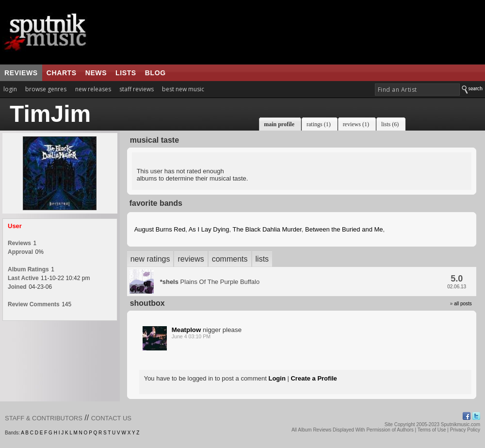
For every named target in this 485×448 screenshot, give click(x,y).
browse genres (46, 89)
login (10, 89)
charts (62, 73)
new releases (93, 89)
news (96, 73)
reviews (21, 73)
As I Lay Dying (209, 229)
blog (155, 73)
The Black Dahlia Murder (267, 229)
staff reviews (137, 89)
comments (230, 259)
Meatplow (186, 330)
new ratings (150, 259)
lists (126, 73)
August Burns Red (160, 229)
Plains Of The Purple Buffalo (210, 282)
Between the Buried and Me (344, 229)
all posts (463, 304)
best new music (183, 89)
